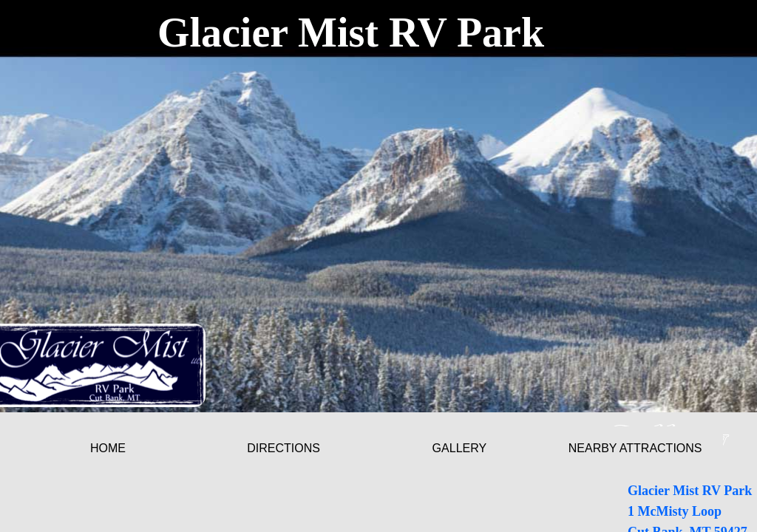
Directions (284, 448)
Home (108, 448)
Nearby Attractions (635, 448)
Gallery (460, 448)
